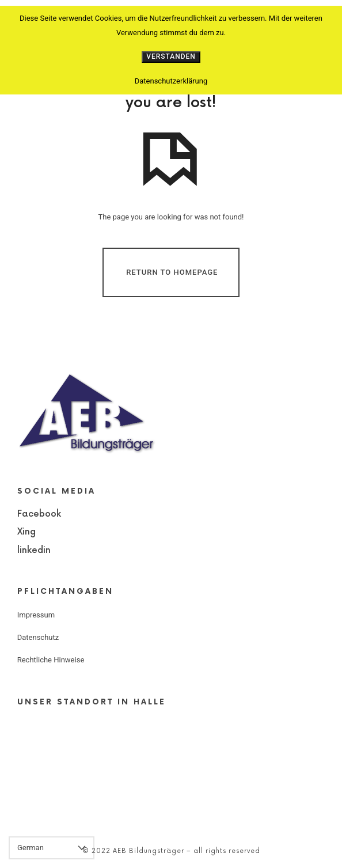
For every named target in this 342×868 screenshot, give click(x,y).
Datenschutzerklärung (171, 81)
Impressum (36, 615)
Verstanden (171, 56)
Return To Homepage (172, 272)
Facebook (39, 514)
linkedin (34, 550)
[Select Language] (52, 848)
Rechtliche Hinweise (51, 660)
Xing (26, 532)
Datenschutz (38, 637)
